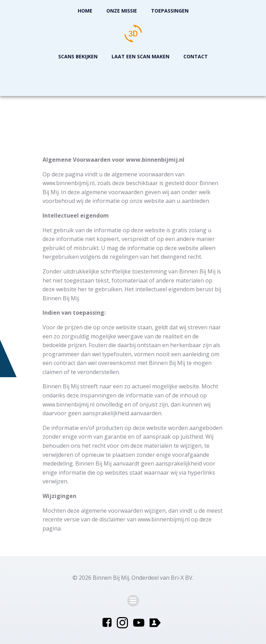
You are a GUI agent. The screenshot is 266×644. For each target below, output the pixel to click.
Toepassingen (170, 11)
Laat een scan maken (140, 56)
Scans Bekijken (78, 56)
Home (85, 11)
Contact (196, 56)
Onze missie (122, 11)
